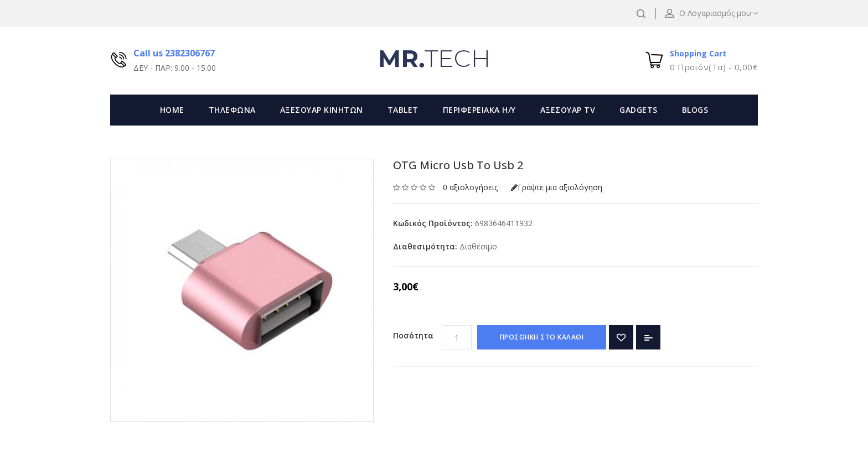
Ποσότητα (413, 335)
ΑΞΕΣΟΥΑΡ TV (568, 110)
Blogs (695, 110)
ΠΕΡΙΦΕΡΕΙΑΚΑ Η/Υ (479, 110)
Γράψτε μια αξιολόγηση (557, 187)
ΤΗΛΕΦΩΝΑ (232, 110)
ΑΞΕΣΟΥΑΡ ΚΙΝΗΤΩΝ (322, 110)
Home (172, 110)
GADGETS (639, 110)
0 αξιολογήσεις (470, 187)
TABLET (403, 110)
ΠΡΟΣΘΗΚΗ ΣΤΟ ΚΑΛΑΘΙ (542, 337)
